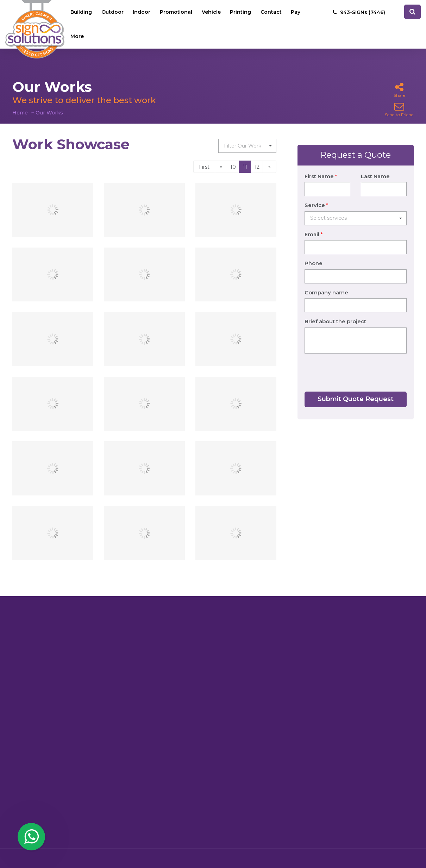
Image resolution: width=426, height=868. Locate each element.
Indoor (142, 12)
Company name (326, 284)
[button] (247, 146)
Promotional (177, 12)
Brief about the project (335, 313)
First (204, 167)
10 (233, 167)
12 (257, 167)
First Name (321, 167)
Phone (314, 254)
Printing (242, 12)
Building (82, 12)
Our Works (49, 113)
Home (20, 113)
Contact (272, 12)
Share (399, 90)
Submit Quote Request (356, 390)
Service (316, 196)
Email (314, 226)
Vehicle (212, 12)
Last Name (375, 167)
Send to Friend (399, 109)
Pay (297, 12)
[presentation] (358, 364)
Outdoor (113, 12)
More (77, 37)
